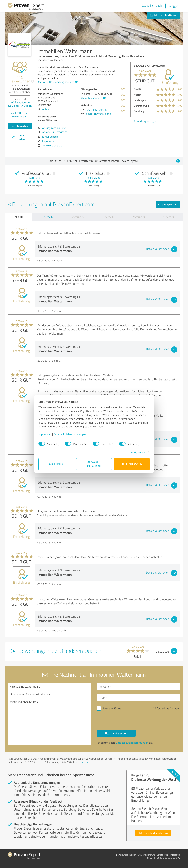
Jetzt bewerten (20, 126)
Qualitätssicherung (147, 855)
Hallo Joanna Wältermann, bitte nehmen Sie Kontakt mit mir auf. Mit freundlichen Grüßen (49, 714)
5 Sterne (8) (48, 217)
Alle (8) (19, 217)
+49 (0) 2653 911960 (54, 128)
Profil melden (82, 762)
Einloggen (173, 6)
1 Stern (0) (169, 217)
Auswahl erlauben (94, 464)
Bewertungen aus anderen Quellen (20, 104)
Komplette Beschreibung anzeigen (57, 82)
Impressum (45, 434)
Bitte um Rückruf (113, 708)
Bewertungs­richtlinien (126, 855)
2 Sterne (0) (139, 217)
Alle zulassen (132, 464)
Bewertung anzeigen (136, 121)
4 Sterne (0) (78, 217)
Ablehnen (56, 464)
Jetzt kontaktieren (163, 15)
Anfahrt (46, 109)
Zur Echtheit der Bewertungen (20, 115)
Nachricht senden (116, 733)
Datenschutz (162, 855)
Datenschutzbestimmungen (70, 434)
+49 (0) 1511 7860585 (55, 132)
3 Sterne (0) (109, 217)
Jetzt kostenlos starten (153, 833)
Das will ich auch (152, 5)
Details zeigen (137, 452)
